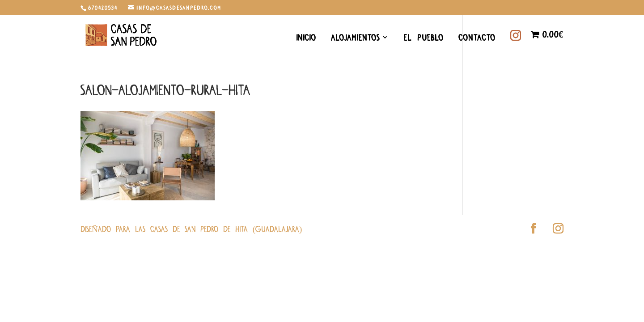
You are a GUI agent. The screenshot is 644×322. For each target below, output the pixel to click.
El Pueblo (424, 38)
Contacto (477, 38)
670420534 (103, 8)
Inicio (306, 38)
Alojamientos (355, 38)
